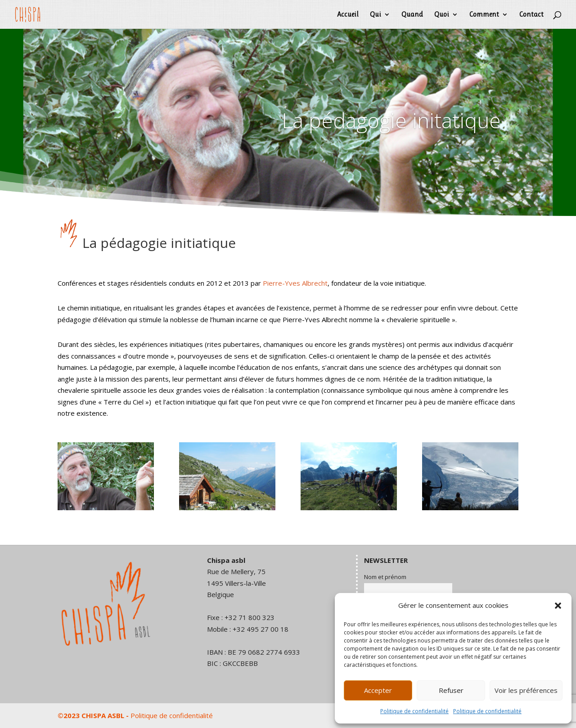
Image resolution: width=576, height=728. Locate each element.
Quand (412, 15)
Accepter (378, 690)
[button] (558, 606)
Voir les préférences (526, 690)
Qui (376, 15)
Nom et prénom (385, 577)
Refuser (451, 690)
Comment (484, 15)
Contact (531, 15)
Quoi (442, 15)
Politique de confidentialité (414, 711)
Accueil (348, 15)
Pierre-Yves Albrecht (295, 283)
